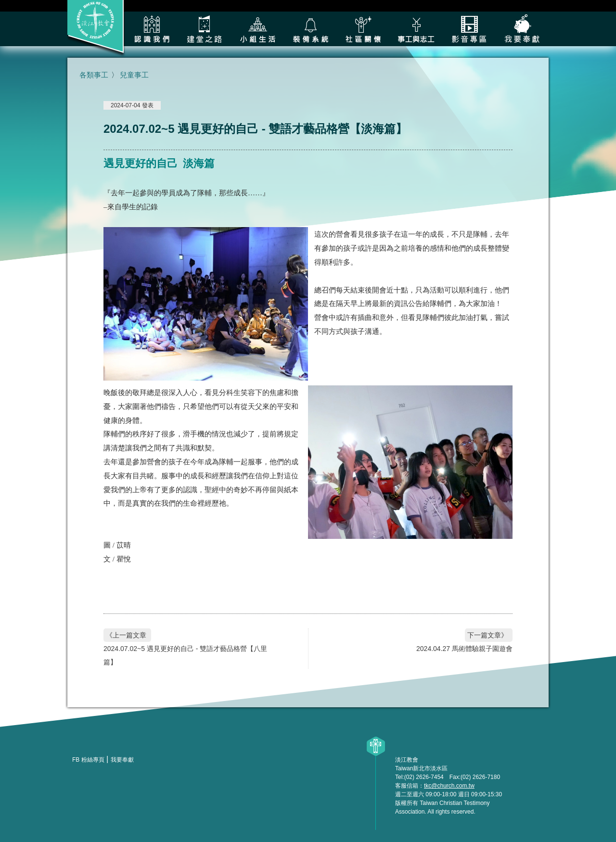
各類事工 (416, 29)
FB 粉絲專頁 (88, 760)
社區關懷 (363, 29)
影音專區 (469, 29)
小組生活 (257, 29)
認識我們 (152, 29)
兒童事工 (134, 75)
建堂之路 (205, 29)
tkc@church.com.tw (449, 786)
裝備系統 (310, 29)
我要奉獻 (522, 29)
